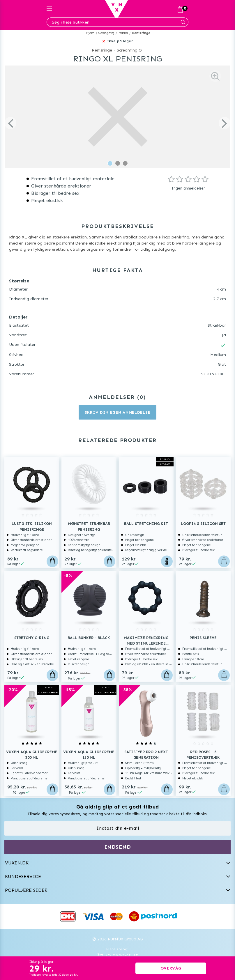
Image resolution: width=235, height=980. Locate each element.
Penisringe (141, 33)
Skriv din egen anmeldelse (118, 412)
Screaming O (129, 50)
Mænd (123, 33)
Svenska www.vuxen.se (118, 954)
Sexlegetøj (106, 33)
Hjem (90, 33)
